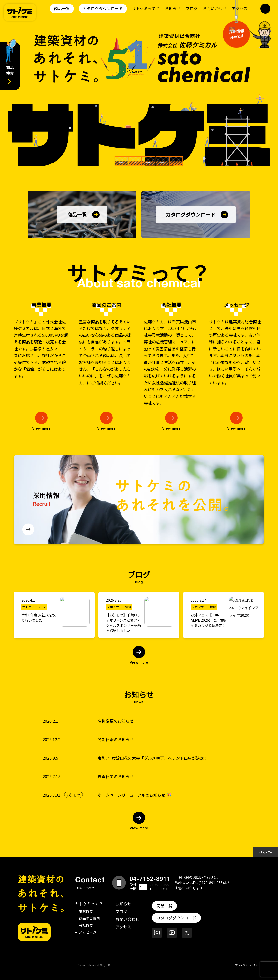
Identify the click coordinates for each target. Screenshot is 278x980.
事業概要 (86, 911)
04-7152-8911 (150, 879)
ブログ (192, 8)
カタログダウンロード (103, 8)
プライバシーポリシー (248, 965)
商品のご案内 (89, 918)
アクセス (240, 8)
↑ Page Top (266, 852)
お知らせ (173, 8)
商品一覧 (62, 8)
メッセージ (88, 932)
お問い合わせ (215, 8)
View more (139, 662)
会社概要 (86, 925)
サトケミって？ (146, 8)
